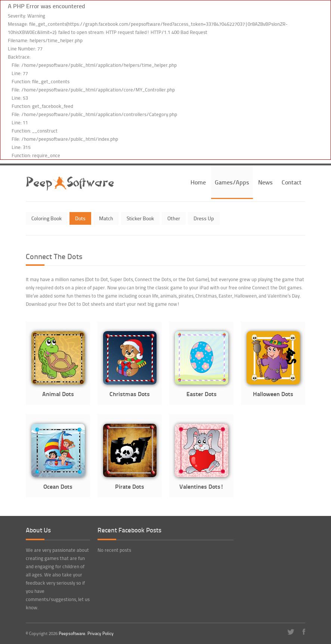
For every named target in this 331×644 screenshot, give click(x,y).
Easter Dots (202, 394)
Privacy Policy (100, 633)
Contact (292, 182)
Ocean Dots (58, 486)
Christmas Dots (130, 394)
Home (198, 182)
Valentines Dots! (201, 486)
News (265, 182)
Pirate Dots (130, 486)
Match (106, 218)
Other (174, 218)
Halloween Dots (273, 394)
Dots (80, 218)
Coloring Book (47, 218)
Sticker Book (140, 218)
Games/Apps (232, 182)
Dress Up (204, 218)
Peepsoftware (72, 633)
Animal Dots (58, 394)
